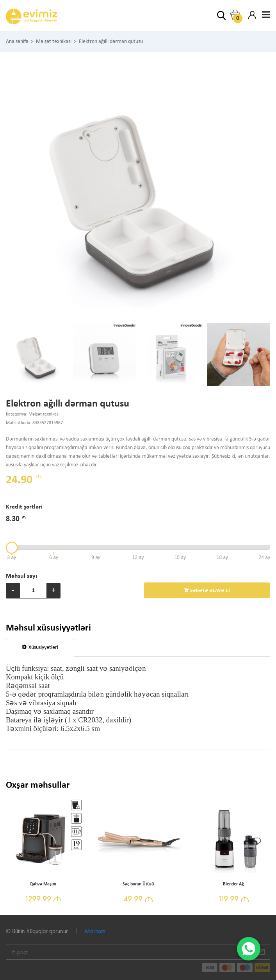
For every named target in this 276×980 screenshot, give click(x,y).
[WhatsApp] (249, 949)
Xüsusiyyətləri (40, 647)
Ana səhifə (17, 42)
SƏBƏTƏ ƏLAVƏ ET (207, 590)
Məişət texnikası (54, 42)
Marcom (95, 931)
